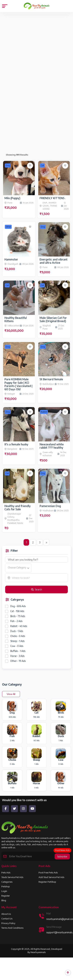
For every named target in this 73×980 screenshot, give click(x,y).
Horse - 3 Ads (17, 656)
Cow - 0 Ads (17, 646)
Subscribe (62, 856)
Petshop (6, 886)
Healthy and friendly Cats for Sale (18, 508)
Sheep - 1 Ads (17, 641)
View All (11, 694)
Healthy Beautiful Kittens (16, 319)
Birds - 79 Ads (18, 616)
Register (6, 896)
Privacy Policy (8, 923)
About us (6, 914)
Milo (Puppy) (12, 198)
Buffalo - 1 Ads (18, 651)
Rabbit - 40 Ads (19, 626)
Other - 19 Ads (18, 661)
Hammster (11, 259)
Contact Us (7, 919)
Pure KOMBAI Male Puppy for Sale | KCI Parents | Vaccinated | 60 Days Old (18, 384)
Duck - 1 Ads (17, 631)
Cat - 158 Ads (17, 611)
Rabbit (44, 412)
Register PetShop (47, 882)
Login (4, 891)
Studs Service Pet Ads (12, 877)
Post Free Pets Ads (48, 873)
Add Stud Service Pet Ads (51, 877)
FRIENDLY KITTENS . (53, 198)
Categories (7, 882)
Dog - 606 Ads (18, 606)
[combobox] (18, 568)
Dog (8, 165)
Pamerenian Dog (50, 506)
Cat (42, 165)
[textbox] (18, 568)
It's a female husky (16, 444)
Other (8, 227)
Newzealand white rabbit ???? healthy (52, 446)
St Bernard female (51, 379)
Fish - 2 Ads (16, 621)
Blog (4, 900)
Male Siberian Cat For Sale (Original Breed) (53, 319)
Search (37, 589)
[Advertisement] (32, 51)
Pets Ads (6, 873)
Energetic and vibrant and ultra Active (54, 261)
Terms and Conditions (12, 928)
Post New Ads (62, 850)
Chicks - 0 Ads (18, 636)
